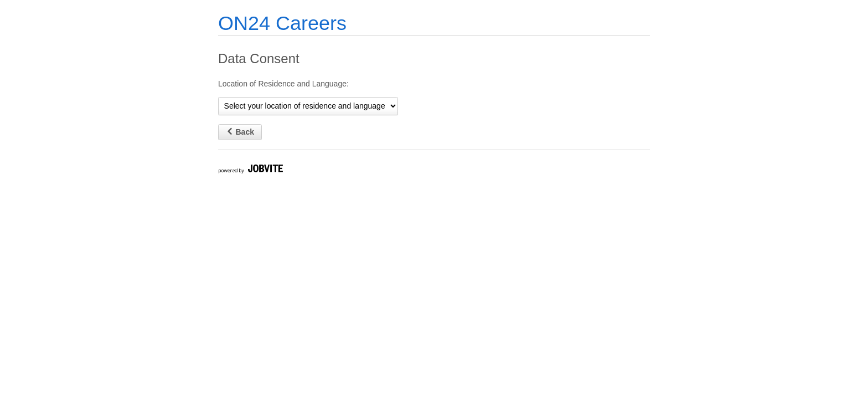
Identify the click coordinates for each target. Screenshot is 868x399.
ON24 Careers (282, 23)
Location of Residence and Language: (283, 84)
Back (240, 132)
